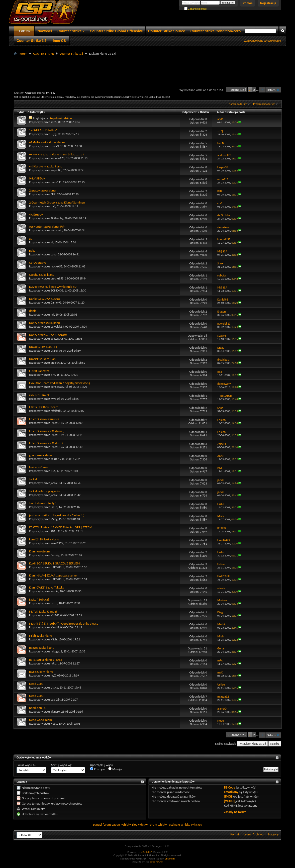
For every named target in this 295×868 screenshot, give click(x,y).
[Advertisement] (148, 68)
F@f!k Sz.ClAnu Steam (44, 407)
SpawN (55, 339)
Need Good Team (40, 720)
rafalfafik (56, 411)
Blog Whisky (140, 825)
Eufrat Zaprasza (39, 371)
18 (205, 336)
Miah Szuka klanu (41, 636)
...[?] (53, 134)
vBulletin (170, 859)
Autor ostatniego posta (231, 112)
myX (53, 676)
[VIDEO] (229, 801)
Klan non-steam (39, 551)
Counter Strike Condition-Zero (216, 31)
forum (247, 834)
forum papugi (112, 825)
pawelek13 (57, 327)
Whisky (126, 825)
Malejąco (116, 769)
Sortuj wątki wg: (62, 765)
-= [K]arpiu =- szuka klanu (46, 166)
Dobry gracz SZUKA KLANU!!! (48, 335)
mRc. (54, 663)
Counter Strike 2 (71, 31)
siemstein (56, 230)
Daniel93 (56, 303)
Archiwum (259, 834)
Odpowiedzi (190, 112)
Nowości (45, 31)
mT (52, 315)
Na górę (275, 744)
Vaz (53, 700)
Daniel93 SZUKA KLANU (45, 299)
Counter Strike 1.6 (72, 54)
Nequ (54, 724)
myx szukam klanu (41, 672)
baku (54, 254)
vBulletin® (147, 852)
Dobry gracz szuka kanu (44, 323)
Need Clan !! (37, 696)
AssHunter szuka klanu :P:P (47, 226)
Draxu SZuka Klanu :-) (43, 347)
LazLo (54, 507)
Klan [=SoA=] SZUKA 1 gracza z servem (54, 575)
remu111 (56, 182)
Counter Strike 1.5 (32, 41)
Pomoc (248, 3)
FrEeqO (55, 423)
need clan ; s (37, 708)
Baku (32, 251)
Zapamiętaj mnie (195, 9)
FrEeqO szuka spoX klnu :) (46, 443)
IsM (53, 375)
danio (33, 311)
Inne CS (59, 41)
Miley (54, 519)
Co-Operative (38, 263)
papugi (97, 825)
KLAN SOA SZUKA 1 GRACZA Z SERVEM (54, 563)
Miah (54, 639)
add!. (54, 122)
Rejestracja (268, 3)
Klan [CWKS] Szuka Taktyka (47, 587)
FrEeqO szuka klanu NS (44, 419)
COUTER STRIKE (43, 54)
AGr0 (54, 459)
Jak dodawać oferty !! (43, 503)
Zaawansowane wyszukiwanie (263, 41)
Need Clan (36, 684)
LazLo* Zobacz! (39, 599)
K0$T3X (55, 531)
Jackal (33, 479)
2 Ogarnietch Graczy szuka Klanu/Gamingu (57, 202)
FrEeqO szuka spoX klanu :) (47, 431)
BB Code (229, 787)
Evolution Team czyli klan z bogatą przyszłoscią (60, 383)
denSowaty (57, 387)
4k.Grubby (36, 214)
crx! (53, 206)
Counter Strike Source (167, 31)
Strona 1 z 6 (238, 90)
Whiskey (196, 825)
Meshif (55, 627)
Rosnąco (97, 769)
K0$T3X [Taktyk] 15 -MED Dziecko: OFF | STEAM (61, 527)
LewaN (55, 146)
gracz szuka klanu (40, 455)
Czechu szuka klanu (42, 275)
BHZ (53, 194)
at (30, 238)
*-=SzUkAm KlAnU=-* (43, 130)
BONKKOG (57, 291)
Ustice (54, 688)
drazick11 (56, 363)
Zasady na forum (235, 812)
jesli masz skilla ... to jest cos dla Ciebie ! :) (57, 515)
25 (205, 600)
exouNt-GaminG (40, 395)
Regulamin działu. (61, 118)
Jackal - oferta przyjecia (44, 491)
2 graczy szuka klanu (42, 190)
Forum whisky (158, 825)
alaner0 (55, 712)
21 (205, 648)
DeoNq (55, 555)
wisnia (55, 591)
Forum (24, 31)
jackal (54, 483)
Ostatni (273, 90)
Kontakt (235, 834)
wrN (53, 399)
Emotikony (231, 792)
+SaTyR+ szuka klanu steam (47, 142)
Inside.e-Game (39, 467)
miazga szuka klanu (42, 648)
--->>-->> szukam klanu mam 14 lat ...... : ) (56, 154)
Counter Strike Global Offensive (116, 31)
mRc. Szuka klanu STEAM (45, 660)
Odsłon (204, 112)
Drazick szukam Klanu (43, 359)
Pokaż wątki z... (27, 765)
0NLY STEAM (37, 178)
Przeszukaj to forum (264, 104)
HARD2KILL (57, 567)
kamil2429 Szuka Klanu (44, 539)
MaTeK (55, 615)
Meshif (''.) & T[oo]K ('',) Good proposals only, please (64, 623)
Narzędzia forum (238, 104)
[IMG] (228, 796)
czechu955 (57, 278)
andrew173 (58, 158)
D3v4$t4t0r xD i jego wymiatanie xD (53, 287)
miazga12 (56, 651)
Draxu (54, 351)
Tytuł (22, 112)
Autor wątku (37, 112)
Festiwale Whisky (179, 825)
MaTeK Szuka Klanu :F (43, 611)
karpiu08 (56, 170)
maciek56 (57, 266)
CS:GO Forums (156, 862)
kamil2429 (57, 543)
